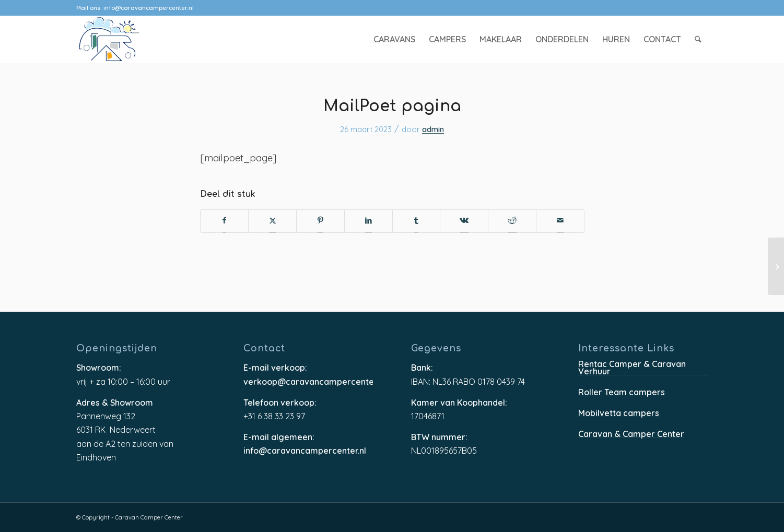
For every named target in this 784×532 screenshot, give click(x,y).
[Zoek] (698, 39)
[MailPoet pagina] (776, 266)
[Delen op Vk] (464, 221)
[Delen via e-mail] (560, 221)
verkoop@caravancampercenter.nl (308, 382)
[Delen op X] (273, 221)
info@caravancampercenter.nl (149, 8)
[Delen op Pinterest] (320, 221)
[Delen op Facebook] (224, 221)
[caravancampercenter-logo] (127, 39)
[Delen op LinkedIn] (368, 221)
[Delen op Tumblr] (416, 221)
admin (433, 130)
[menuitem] (394, 39)
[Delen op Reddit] (512, 221)
